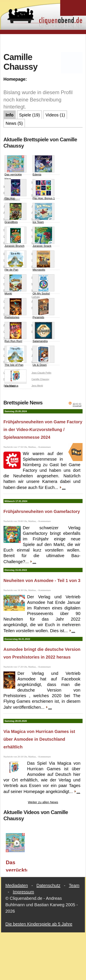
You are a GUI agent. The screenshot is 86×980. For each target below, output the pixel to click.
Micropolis (43, 261)
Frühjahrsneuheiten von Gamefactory (42, 511)
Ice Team (43, 213)
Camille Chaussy (40, 379)
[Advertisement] (43, 43)
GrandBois (15, 213)
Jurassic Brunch (15, 237)
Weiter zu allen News (43, 802)
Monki (15, 285)
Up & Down (43, 356)
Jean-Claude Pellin (41, 373)
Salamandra (43, 332)
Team (74, 885)
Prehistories (15, 308)
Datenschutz (48, 885)
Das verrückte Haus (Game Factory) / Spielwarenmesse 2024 (16, 865)
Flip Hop (15, 189)
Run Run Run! (15, 332)
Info (10, 115)
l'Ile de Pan (15, 261)
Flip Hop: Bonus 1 (44, 189)
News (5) (14, 123)
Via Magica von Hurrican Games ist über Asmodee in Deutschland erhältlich (39, 739)
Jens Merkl (37, 386)
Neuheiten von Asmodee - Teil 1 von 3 (42, 580)
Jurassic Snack (43, 237)
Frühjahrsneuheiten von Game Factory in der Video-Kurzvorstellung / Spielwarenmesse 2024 (43, 430)
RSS (77, 405)
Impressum (23, 892)
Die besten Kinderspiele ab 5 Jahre (39, 924)
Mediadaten (17, 885)
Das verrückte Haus (15, 168)
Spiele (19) (30, 115)
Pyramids (43, 308)
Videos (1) (55, 115)
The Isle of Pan (15, 356)
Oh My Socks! (43, 285)
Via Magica (15, 378)
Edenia (43, 166)
